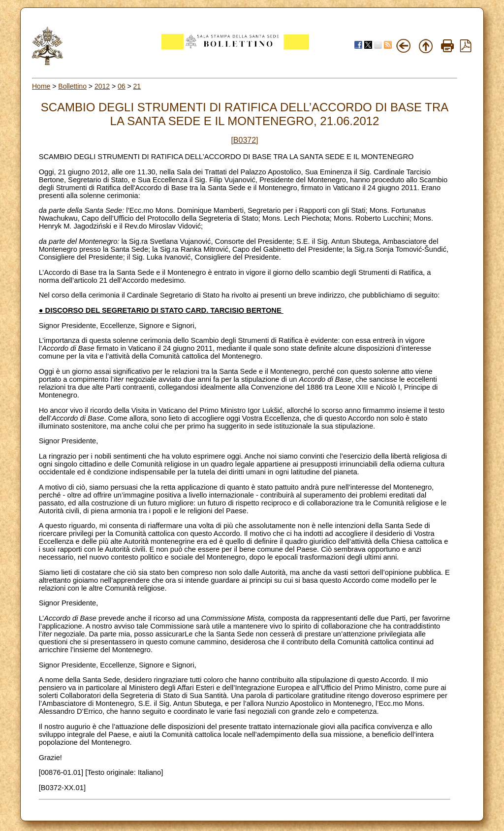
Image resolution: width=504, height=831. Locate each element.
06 (122, 86)
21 (137, 86)
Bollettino (72, 86)
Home (41, 86)
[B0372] (244, 140)
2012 (102, 86)
